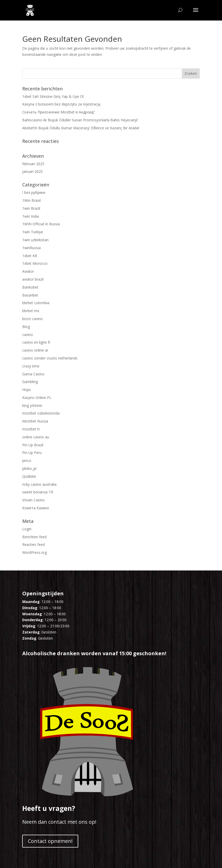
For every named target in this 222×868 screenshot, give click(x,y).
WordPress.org (35, 552)
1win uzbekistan (35, 240)
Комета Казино (36, 508)
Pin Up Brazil (33, 445)
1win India (31, 216)
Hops (27, 390)
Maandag (31, 602)
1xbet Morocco (35, 263)
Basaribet (30, 295)
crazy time (31, 366)
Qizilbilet (29, 476)
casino (28, 335)
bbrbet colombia (36, 303)
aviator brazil (33, 279)
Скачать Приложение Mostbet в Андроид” (59, 112)
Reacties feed (34, 544)
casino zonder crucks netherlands (50, 358)
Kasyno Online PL (37, 398)
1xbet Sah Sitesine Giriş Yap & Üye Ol (53, 96)
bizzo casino (32, 319)
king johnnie (32, 405)
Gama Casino (33, 374)
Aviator (28, 271)
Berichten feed (34, 537)
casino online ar (35, 350)
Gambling (30, 382)
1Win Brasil (31, 200)
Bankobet (30, 287)
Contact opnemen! (50, 841)
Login (27, 529)
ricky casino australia (39, 484)
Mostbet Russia (35, 421)
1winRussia (31, 248)
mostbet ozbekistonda (41, 413)
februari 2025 (33, 164)
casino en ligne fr (36, 342)
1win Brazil (31, 208)
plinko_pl (29, 468)
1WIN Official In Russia (41, 224)
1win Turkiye (33, 232)
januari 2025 (32, 171)
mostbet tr (31, 429)
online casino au (36, 437)
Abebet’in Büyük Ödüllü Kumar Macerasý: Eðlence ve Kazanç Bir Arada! (81, 128)
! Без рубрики (34, 192)
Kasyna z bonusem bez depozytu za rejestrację (61, 104)
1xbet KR (30, 256)
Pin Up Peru (32, 453)
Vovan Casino (34, 500)
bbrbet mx (31, 311)
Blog (26, 327)
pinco (27, 461)
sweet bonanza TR (38, 492)
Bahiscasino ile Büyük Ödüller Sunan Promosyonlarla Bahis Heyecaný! (80, 120)
